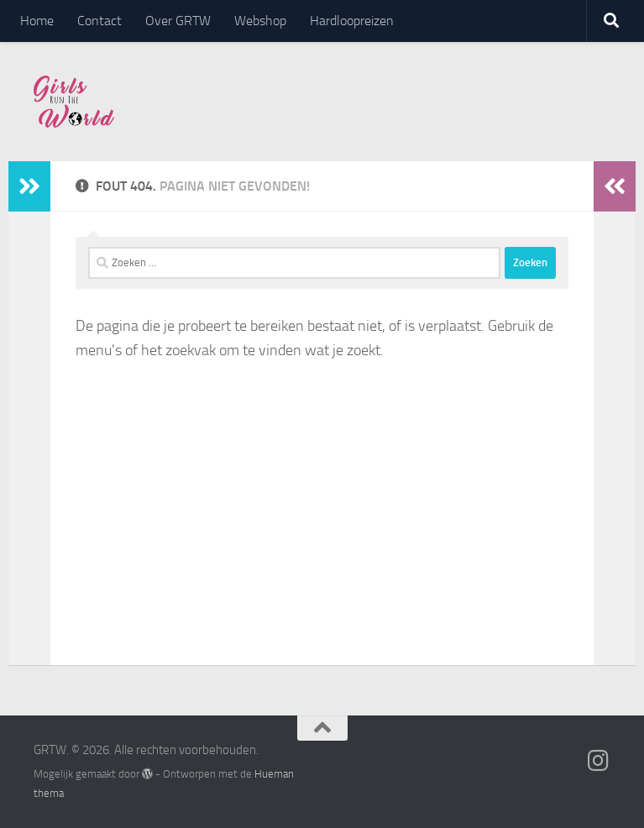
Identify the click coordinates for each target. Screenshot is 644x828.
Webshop (260, 21)
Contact (99, 21)
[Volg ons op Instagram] (599, 761)
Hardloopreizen (352, 21)
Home (37, 21)
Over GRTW (178, 21)
